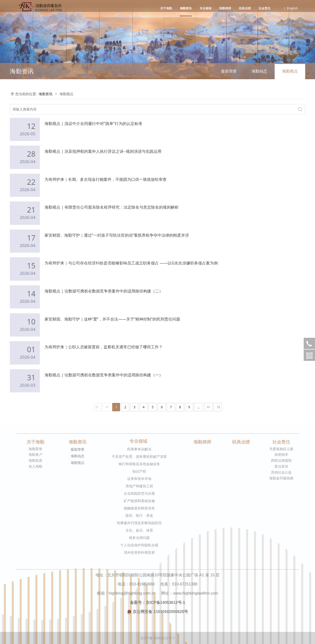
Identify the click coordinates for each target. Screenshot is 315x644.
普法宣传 (281, 466)
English (292, 8)
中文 (279, 8)
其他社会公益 (281, 472)
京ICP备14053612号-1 (158, 638)
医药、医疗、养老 (139, 515)
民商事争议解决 (139, 449)
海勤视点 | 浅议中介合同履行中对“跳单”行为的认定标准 (93, 123)
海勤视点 (290, 71)
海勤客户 (35, 454)
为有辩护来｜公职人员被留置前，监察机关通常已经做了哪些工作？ (104, 347)
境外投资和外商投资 (139, 552)
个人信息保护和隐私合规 (139, 545)
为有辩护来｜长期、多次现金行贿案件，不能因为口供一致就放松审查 (106, 179)
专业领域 (205, 8)
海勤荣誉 (35, 449)
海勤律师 (225, 8)
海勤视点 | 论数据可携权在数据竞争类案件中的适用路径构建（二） (104, 291)
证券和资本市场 (139, 479)
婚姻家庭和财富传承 (139, 508)
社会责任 (265, 8)
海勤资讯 (186, 8)
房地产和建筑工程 (139, 486)
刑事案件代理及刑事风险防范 (139, 523)
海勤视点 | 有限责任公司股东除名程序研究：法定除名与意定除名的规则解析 (112, 207)
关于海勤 (166, 8)
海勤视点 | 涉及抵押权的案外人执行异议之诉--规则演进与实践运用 (103, 151)
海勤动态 (259, 71)
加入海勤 (35, 466)
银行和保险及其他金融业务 (139, 464)
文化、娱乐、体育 (139, 530)
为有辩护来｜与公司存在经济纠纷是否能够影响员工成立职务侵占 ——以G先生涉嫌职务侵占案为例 (131, 263)
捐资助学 (281, 454)
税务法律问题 (139, 538)
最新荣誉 (229, 71)
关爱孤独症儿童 (281, 449)
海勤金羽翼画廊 (281, 478)
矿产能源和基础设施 (139, 501)
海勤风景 (35, 460)
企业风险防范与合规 (139, 493)
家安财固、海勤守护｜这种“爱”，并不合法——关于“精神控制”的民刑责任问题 (112, 319)
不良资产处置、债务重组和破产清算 (139, 456)
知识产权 (139, 471)
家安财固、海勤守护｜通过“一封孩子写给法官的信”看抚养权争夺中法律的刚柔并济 (117, 235)
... (199, 407)
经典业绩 (245, 8)
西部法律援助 (281, 460)
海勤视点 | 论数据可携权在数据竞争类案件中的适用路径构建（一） (104, 375)
